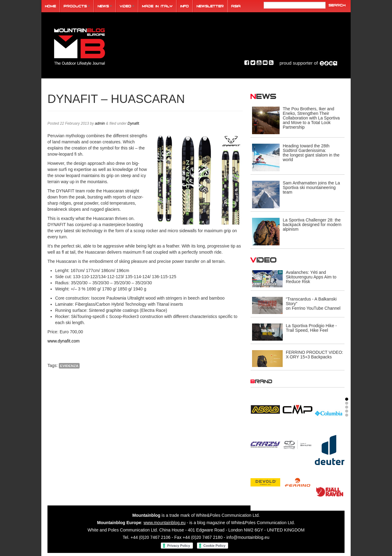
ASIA (236, 6)
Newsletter (210, 6)
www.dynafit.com (64, 341)
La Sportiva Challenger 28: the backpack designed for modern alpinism (312, 225)
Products (77, 6)
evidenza (69, 366)
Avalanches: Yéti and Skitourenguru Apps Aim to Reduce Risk (311, 277)
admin (100, 123)
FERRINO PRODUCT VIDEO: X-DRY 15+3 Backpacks (314, 355)
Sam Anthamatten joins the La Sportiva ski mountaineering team (311, 187)
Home (51, 6)
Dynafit (133, 123)
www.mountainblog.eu (165, 523)
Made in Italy (157, 6)
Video (127, 6)
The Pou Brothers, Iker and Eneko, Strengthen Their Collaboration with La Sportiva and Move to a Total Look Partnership (311, 118)
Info (185, 6)
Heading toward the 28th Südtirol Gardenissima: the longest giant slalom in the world (311, 153)
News (105, 6)
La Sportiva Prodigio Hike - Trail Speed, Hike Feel (311, 328)
